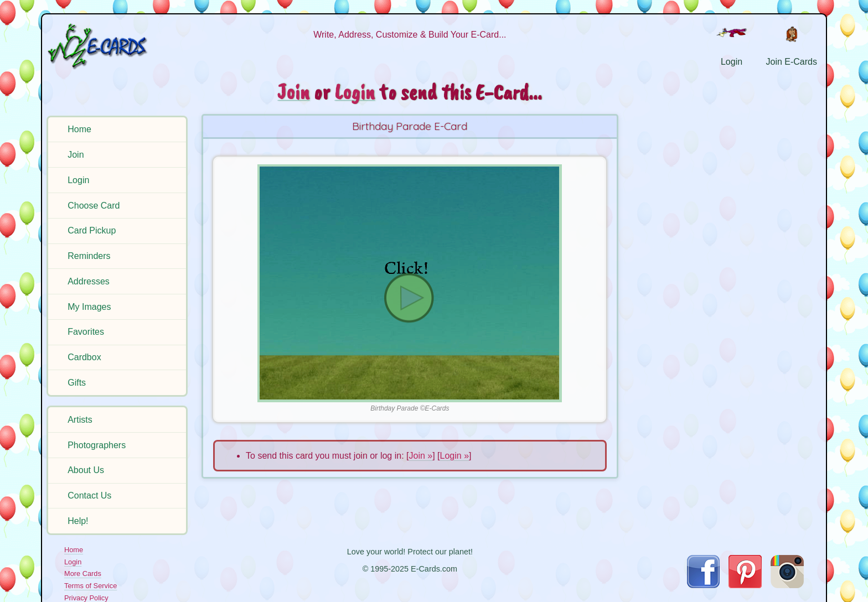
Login (78, 180)
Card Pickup (92, 230)
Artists (80, 420)
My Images (89, 307)
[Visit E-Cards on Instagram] (787, 585)
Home (79, 129)
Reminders (89, 256)
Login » (455, 456)
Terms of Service (91, 586)
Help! (78, 521)
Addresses (89, 281)
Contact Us (89, 495)
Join (76, 155)
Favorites (86, 332)
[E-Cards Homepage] (116, 46)
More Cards (83, 574)
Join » (420, 456)
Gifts (77, 383)
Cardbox (84, 357)
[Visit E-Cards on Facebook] (703, 585)
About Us (86, 470)
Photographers (97, 445)
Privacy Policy (86, 598)
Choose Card (94, 206)
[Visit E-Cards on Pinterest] (745, 585)
